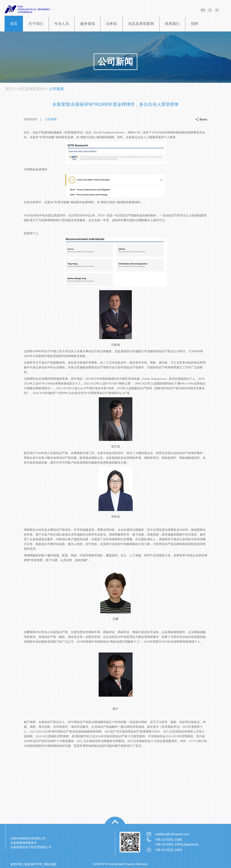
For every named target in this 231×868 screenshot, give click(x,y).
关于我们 (36, 24)
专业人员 (62, 24)
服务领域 (87, 24)
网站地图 (50, 864)
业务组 (111, 24)
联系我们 (172, 24)
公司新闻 (115, 62)
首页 (14, 24)
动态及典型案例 (141, 24)
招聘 (195, 24)
